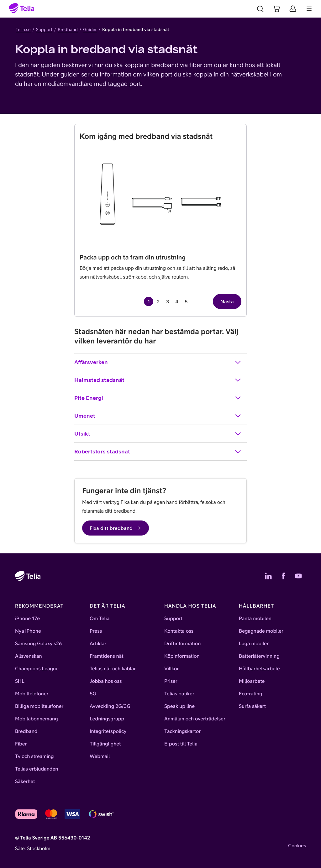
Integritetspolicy (108, 731)
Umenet (158, 416)
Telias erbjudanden (37, 769)
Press (96, 631)
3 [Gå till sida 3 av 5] (168, 301)
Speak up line (179, 706)
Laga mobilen (254, 644)
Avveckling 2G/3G (110, 706)
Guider (90, 29)
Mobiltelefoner (32, 694)
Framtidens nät (107, 656)
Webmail (100, 756)
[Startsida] (22, 9)
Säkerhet (25, 782)
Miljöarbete (252, 681)
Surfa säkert (252, 706)
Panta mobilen (255, 619)
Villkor (171, 669)
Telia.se (23, 29)
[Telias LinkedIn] (268, 576)
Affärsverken (158, 362)
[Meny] (309, 9)
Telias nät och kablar (113, 669)
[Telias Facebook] (283, 576)
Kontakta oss (179, 631)
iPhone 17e (27, 619)
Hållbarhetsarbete (259, 669)
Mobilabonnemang (37, 719)
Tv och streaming (34, 756)
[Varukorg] (276, 9)
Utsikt (158, 434)
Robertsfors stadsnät (158, 452)
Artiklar (98, 644)
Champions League (37, 669)
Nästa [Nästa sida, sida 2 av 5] (227, 301)
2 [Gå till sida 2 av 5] (158, 301)
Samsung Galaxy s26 (38, 644)
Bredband (68, 29)
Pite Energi (158, 398)
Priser (171, 681)
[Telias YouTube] (298, 576)
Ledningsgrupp (107, 719)
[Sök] (260, 9)
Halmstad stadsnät (158, 380)
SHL (20, 681)
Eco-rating (251, 694)
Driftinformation (182, 644)
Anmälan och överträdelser (195, 719)
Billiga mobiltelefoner (39, 706)
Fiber (21, 744)
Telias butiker (179, 694)
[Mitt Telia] (293, 9)
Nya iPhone (28, 631)
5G (93, 694)
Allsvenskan (29, 656)
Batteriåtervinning (259, 656)
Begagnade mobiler (261, 631)
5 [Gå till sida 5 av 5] (186, 301)
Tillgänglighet (105, 744)
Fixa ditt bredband (116, 528)
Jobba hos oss (106, 681)
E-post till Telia (181, 744)
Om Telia (100, 619)
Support (44, 29)
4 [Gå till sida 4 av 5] (177, 301)
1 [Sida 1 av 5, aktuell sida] (149, 301)
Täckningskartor (182, 731)
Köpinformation (182, 656)
